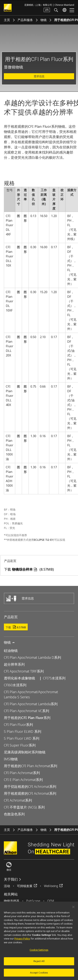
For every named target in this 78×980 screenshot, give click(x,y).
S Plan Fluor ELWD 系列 (23, 731)
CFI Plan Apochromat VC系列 (26, 711)
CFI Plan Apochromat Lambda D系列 (32, 657)
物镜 (44, 20)
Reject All (39, 963)
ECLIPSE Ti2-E (43, 540)
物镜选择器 (12, 901)
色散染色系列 (14, 814)
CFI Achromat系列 (18, 800)
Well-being (51, 886)
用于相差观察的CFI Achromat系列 (30, 793)
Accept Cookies (39, 975)
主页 (7, 20)
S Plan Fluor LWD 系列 (22, 738)
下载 (16, 627)
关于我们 (11, 879)
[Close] (73, 909)
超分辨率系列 (14, 664)
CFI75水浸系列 (54, 678)
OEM (51, 901)
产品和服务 (25, 20)
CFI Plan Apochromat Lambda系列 (31, 704)
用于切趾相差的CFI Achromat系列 (30, 786)
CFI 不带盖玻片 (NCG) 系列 (24, 807)
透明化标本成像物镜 (19, 678)
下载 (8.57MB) (29, 569)
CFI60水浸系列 (15, 685)
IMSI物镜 (11, 759)
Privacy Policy (22, 941)
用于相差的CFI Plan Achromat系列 (31, 766)
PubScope (33, 901)
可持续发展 (25, 886)
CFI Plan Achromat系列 (22, 773)
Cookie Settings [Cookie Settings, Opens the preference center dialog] (39, 952)
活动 (7, 886)
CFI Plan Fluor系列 (18, 725)
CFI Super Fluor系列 (20, 745)
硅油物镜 (11, 651)
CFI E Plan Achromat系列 (23, 780)
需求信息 (39, 76)
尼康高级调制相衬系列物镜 (25, 752)
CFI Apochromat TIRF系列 (24, 671)
